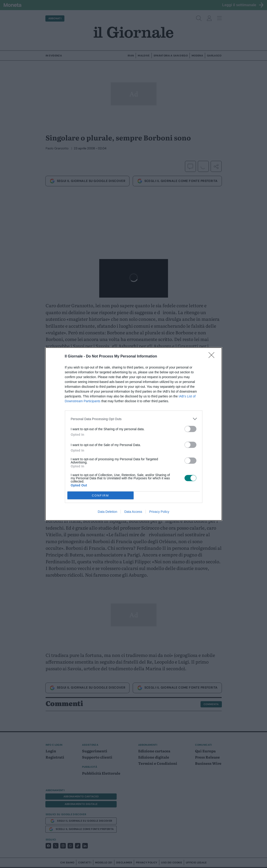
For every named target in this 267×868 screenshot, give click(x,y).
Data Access (133, 512)
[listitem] (134, 419)
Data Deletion (108, 512)
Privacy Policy (159, 512)
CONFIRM (100, 495)
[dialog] (134, 434)
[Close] (213, 357)
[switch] (190, 429)
